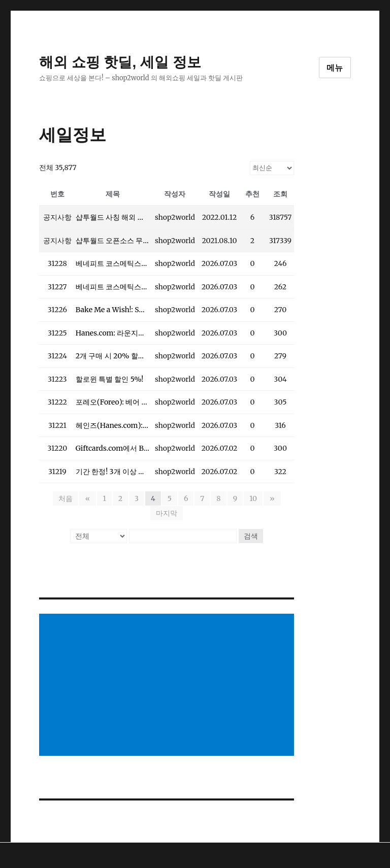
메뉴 (335, 68)
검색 (251, 536)
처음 (67, 498)
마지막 (167, 513)
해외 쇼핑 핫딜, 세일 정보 (120, 62)
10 (253, 498)
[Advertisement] (169, 686)
